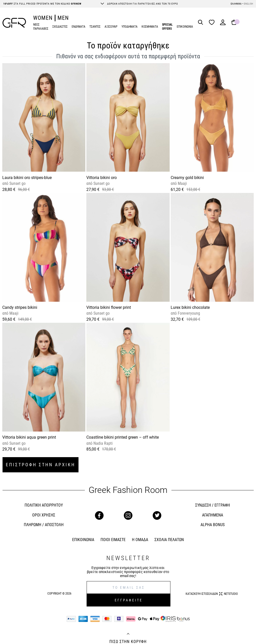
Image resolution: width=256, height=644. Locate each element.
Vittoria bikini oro (102, 178)
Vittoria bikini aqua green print (29, 437)
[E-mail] (129, 587)
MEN (63, 18)
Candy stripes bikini (20, 307)
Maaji (182, 183)
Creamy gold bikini (187, 178)
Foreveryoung (188, 313)
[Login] (223, 24)
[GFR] (14, 23)
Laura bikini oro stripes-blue (27, 178)
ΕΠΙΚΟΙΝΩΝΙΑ (185, 27)
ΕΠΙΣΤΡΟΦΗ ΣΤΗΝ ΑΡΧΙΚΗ (41, 465)
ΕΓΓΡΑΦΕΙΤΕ (129, 600)
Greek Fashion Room (128, 490)
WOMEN (43, 18)
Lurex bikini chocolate (190, 307)
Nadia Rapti (103, 443)
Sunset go (17, 183)
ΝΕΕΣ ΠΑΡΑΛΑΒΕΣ (41, 27)
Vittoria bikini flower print (109, 307)
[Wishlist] (213, 23)
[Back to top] (128, 634)
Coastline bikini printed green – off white (123, 437)
